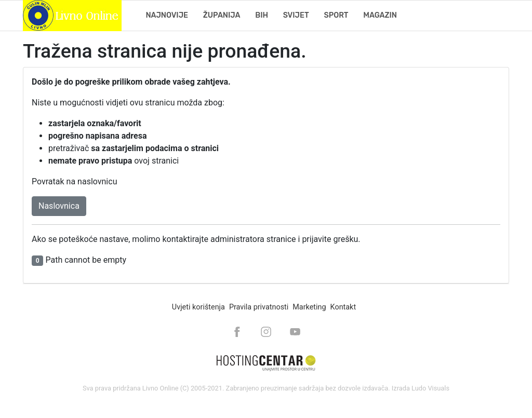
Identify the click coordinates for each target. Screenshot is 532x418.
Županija (222, 15)
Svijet (296, 15)
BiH (262, 15)
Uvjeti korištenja (198, 307)
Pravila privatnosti (259, 307)
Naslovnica (59, 206)
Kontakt (343, 307)
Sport (336, 15)
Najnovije (167, 15)
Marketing (309, 307)
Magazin (380, 15)
